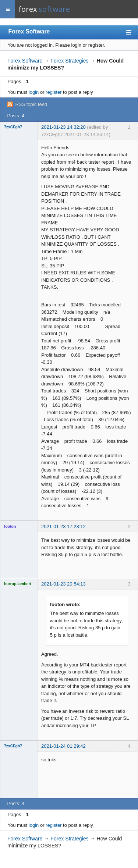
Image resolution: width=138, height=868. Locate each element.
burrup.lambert (18, 584)
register (54, 92)
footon (10, 527)
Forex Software (29, 31)
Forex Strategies (69, 61)
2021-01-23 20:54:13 (63, 584)
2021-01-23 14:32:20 (63, 127)
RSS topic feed (31, 104)
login (34, 92)
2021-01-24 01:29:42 (63, 746)
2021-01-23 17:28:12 (63, 527)
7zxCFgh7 (13, 127)
